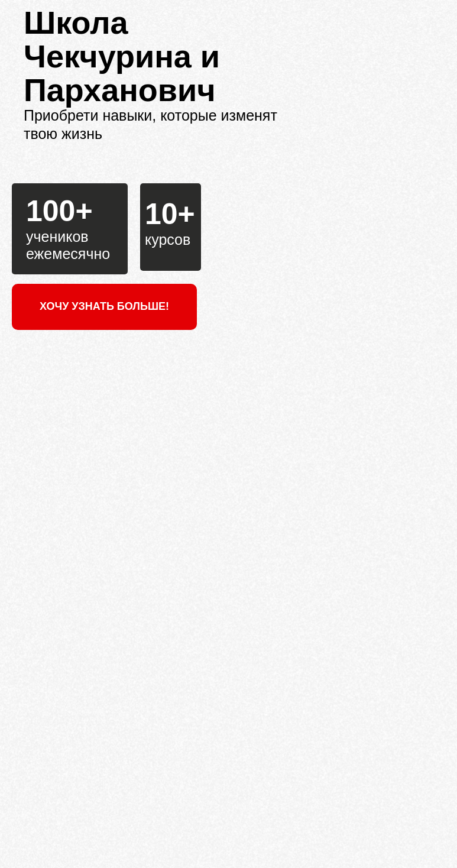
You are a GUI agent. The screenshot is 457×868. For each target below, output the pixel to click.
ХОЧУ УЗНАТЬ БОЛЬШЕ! (104, 306)
